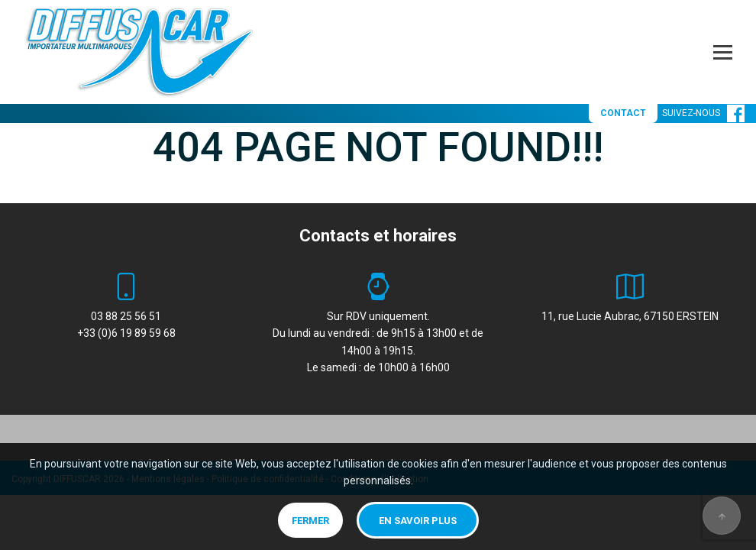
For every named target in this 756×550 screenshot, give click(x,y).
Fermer (310, 521)
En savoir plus (418, 521)
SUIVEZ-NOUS (703, 113)
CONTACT (623, 113)
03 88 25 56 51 (126, 316)
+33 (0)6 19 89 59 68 (126, 333)
